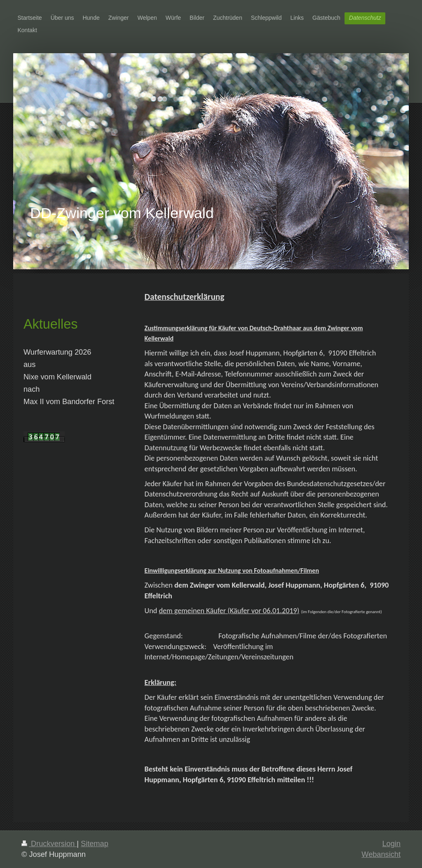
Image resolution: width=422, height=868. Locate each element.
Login (391, 844)
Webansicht (381, 854)
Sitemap (95, 844)
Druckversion (49, 844)
